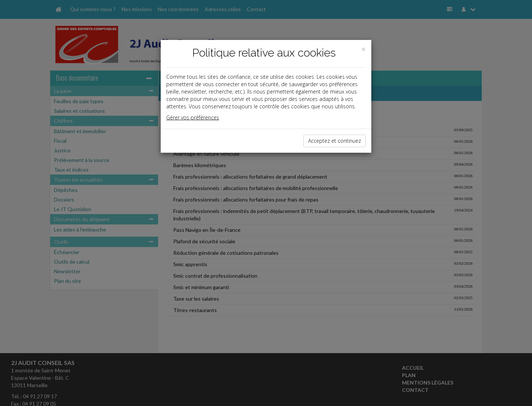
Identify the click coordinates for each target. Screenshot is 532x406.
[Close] (364, 49)
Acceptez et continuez (335, 141)
